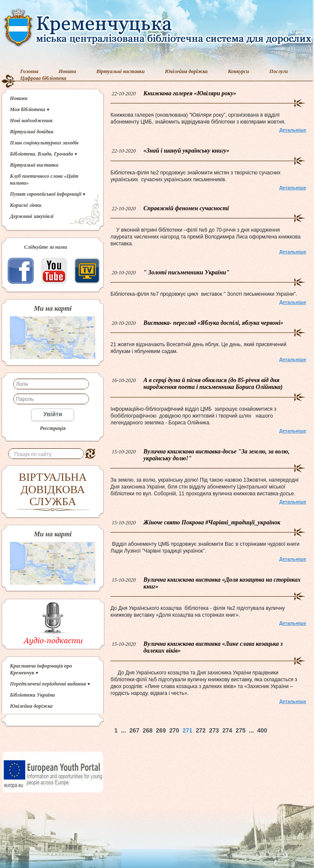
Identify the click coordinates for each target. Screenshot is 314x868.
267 (135, 731)
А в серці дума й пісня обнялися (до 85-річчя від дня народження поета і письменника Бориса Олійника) (213, 384)
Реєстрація (53, 428)
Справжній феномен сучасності (186, 208)
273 (214, 731)
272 (201, 731)
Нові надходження (31, 121)
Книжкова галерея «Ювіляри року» (190, 93)
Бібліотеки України (32, 695)
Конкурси (239, 71)
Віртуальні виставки (120, 71)
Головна (29, 71)
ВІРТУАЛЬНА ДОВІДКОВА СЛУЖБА (53, 489)
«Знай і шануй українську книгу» (186, 151)
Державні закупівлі (32, 216)
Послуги (279, 71)
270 (174, 731)
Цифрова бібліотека (43, 78)
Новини (67, 71)
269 (161, 731)
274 (227, 731)
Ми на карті (53, 309)
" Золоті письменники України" (186, 272)
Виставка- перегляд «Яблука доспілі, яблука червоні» (213, 323)
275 (241, 731)
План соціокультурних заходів (44, 143)
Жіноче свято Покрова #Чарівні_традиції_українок (212, 522)
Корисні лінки (26, 205)
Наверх (299, 731)
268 (148, 731)
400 (262, 731)
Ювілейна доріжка (187, 71)
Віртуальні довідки (32, 132)
